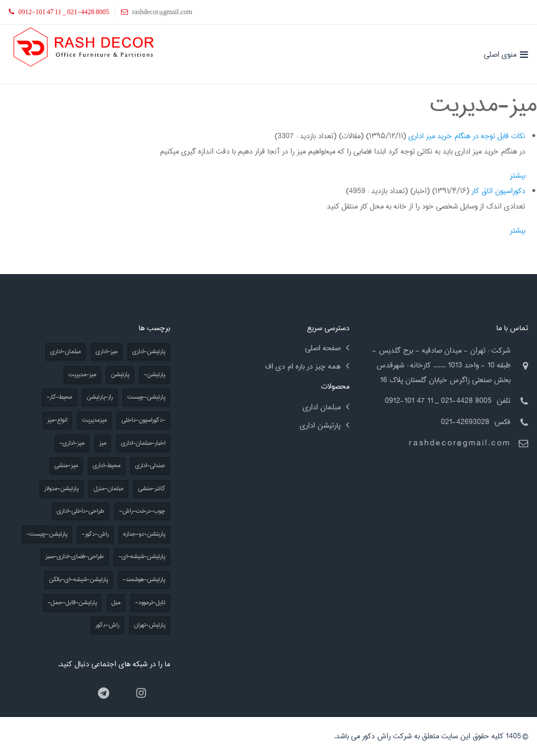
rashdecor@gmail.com (460, 443)
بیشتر (518, 175)
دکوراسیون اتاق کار (498, 191)
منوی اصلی (500, 54)
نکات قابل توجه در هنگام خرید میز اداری (467, 136)
